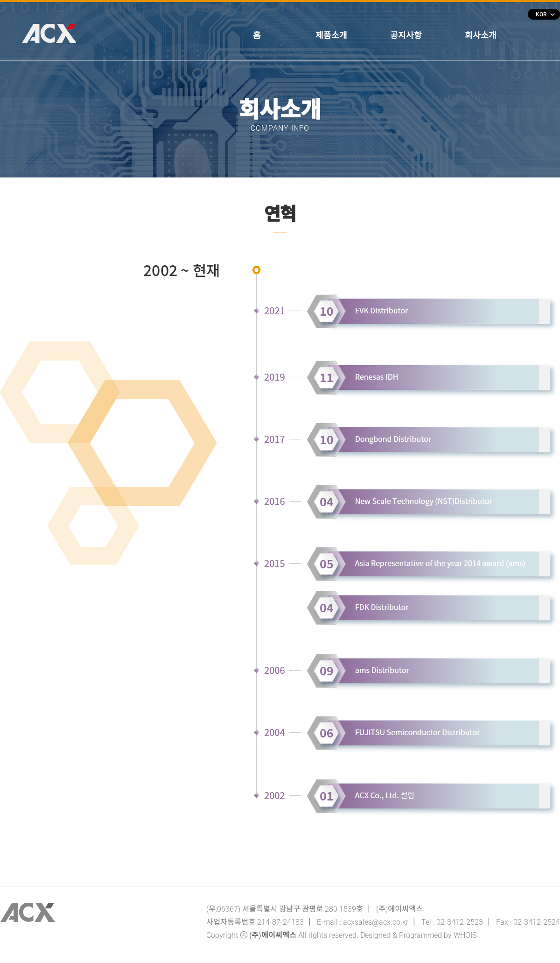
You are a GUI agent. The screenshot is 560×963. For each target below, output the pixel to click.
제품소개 (331, 35)
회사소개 (481, 35)
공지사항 (406, 35)
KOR (545, 14)
